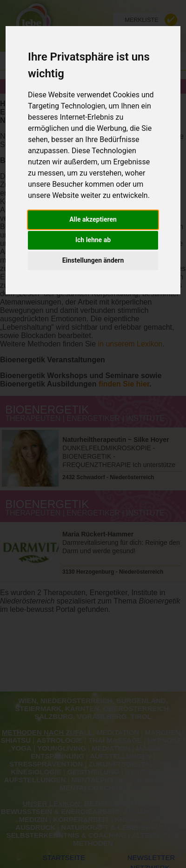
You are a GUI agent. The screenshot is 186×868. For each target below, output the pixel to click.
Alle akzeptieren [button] (93, 219)
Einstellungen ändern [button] (93, 260)
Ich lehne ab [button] (93, 240)
